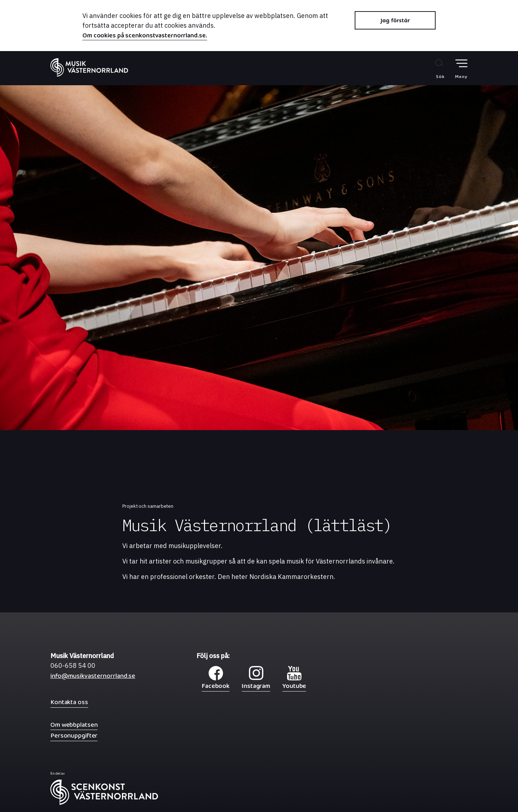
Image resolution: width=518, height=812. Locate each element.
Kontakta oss (69, 702)
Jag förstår (395, 20)
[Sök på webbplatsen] (433, 69)
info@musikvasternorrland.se (93, 678)
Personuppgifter (74, 736)
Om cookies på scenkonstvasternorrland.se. (145, 36)
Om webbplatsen (74, 725)
